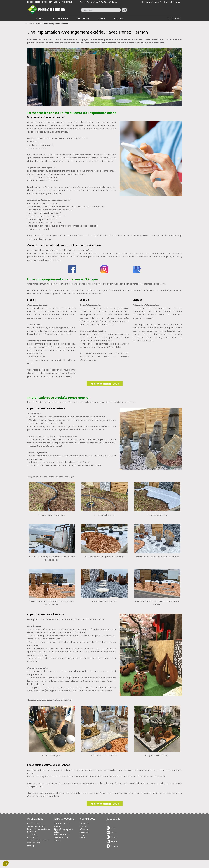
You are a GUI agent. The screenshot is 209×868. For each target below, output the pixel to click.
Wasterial (84, 829)
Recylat (83, 826)
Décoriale (84, 823)
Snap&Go (84, 835)
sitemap (31, 846)
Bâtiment (119, 18)
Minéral (39, 18)
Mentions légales (35, 823)
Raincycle (84, 832)
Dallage (102, 18)
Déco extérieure (60, 18)
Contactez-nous (172, 2)
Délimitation (83, 18)
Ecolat (83, 838)
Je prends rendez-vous (105, 384)
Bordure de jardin (61, 846)
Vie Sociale (32, 834)
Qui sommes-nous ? (151, 2)
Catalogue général (62, 823)
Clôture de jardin (61, 849)
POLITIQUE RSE (174, 18)
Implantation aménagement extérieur (38, 839)
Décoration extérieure (63, 829)
